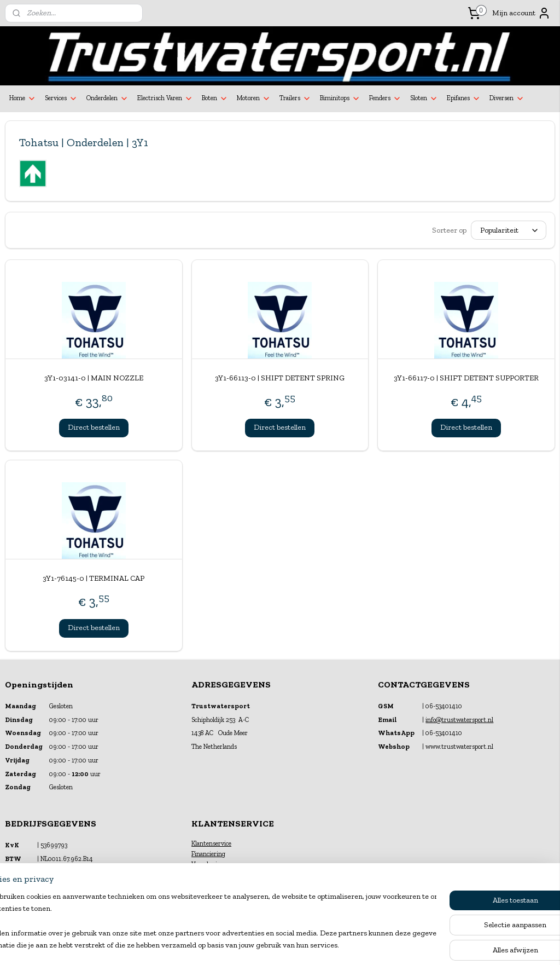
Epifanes (464, 99)
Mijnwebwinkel (388, 945)
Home (23, 99)
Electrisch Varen (165, 99)
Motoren (254, 99)
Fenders (385, 99)
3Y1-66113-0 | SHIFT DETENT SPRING (280, 378)
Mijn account (521, 13)
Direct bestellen (94, 427)
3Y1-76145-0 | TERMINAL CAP (94, 578)
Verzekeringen (211, 864)
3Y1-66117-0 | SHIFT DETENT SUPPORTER (466, 378)
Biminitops (340, 99)
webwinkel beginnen (305, 945)
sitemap (252, 945)
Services (61, 99)
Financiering (208, 854)
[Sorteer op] (509, 230)
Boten (215, 99)
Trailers (295, 99)
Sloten (424, 99)
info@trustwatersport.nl (459, 720)
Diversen (507, 99)
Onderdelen (107, 99)
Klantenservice (211, 843)
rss (270, 945)
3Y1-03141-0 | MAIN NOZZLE (94, 378)
